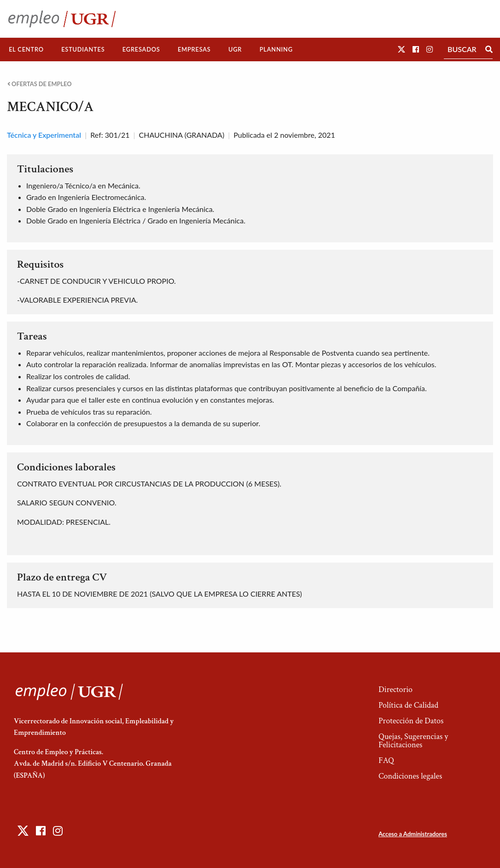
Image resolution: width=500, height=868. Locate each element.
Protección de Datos (411, 721)
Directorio (395, 689)
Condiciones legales (410, 776)
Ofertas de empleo (40, 84)
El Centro (26, 49)
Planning (276, 49)
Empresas (194, 49)
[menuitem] (26, 50)
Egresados (141, 49)
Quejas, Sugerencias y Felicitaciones (413, 741)
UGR (235, 49)
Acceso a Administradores (413, 834)
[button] (401, 49)
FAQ (386, 760)
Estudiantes (83, 49)
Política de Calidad (408, 705)
